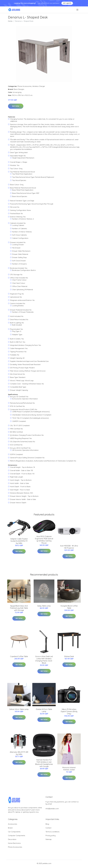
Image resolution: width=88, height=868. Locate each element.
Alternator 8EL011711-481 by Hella (19, 753)
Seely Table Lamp (44, 606)
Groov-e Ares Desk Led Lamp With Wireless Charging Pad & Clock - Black (44, 660)
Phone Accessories (25, 86)
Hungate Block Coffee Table (69, 607)
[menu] (78, 10)
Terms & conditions (52, 832)
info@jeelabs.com (52, 809)
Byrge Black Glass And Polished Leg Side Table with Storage (19, 608)
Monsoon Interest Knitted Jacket (69, 769)
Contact (48, 828)
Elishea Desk (69, 656)
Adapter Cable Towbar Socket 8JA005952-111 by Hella (19, 541)
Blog (47, 824)
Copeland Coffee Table (19, 656)
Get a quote (67, 3)
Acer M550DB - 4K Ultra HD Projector (69, 547)
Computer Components (17, 836)
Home (10, 21)
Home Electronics (14, 843)
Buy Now (16, 106)
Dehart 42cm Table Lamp (19, 709)
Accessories (13, 824)
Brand (10, 828)
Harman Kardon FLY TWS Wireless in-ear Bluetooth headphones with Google (44, 763)
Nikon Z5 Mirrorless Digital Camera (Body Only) (69, 711)
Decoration (12, 839)
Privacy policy (51, 836)
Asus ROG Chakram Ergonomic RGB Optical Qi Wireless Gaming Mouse (44, 540)
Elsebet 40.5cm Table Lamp (44, 710)
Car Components (14, 832)
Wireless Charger (39, 86)
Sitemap (49, 839)
